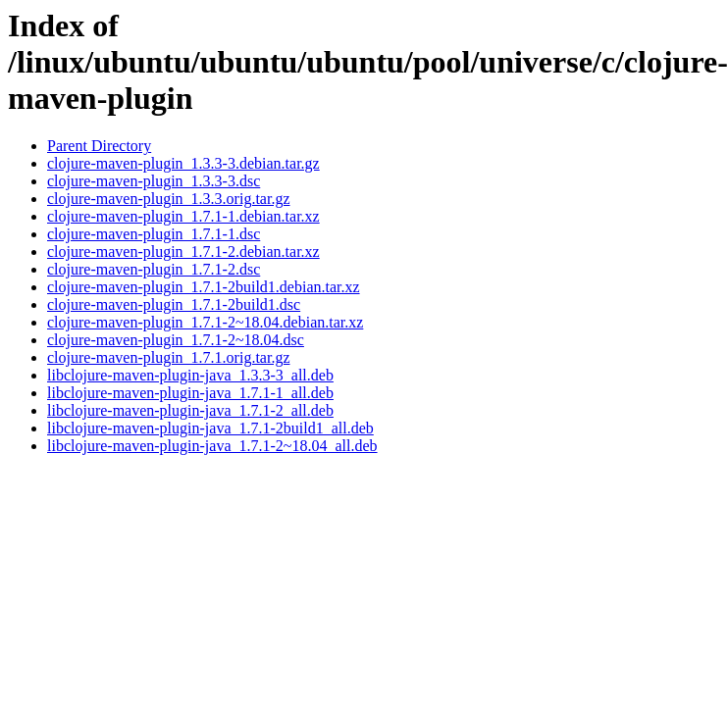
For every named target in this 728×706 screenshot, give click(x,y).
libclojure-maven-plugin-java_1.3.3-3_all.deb (190, 375)
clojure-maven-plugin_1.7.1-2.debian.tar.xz (183, 252)
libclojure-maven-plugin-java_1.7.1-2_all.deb (190, 410)
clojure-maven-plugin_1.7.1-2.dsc (154, 269)
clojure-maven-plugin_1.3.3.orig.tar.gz (168, 199)
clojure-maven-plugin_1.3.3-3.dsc (154, 181)
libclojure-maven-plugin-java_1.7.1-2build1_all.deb (210, 428)
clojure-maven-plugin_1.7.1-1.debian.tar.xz (183, 216)
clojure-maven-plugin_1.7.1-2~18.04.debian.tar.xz (205, 322)
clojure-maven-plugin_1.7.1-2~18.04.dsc (176, 340)
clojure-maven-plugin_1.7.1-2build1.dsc (174, 304)
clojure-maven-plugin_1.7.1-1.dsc (154, 234)
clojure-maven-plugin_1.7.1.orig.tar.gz (168, 357)
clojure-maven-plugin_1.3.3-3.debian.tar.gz (183, 163)
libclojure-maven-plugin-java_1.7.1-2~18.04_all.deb (212, 446)
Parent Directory (99, 146)
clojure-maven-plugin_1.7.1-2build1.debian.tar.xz (204, 287)
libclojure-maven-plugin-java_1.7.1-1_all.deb (190, 393)
